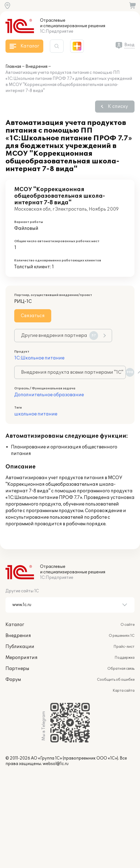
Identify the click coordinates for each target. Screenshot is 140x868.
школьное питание (36, 414)
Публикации (20, 647)
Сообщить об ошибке (116, 680)
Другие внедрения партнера (60, 336)
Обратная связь (121, 669)
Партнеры (17, 669)
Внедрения (36, 67)
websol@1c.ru (56, 764)
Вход (129, 45)
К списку (118, 107)
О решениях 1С (122, 636)
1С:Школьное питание (39, 358)
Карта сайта (124, 691)
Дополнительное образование (49, 395)
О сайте (128, 625)
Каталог (15, 625)
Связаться (33, 316)
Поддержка (125, 658)
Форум (13, 680)
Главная (13, 67)
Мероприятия (22, 658)
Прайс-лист (124, 647)
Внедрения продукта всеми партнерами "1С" (73, 372)
